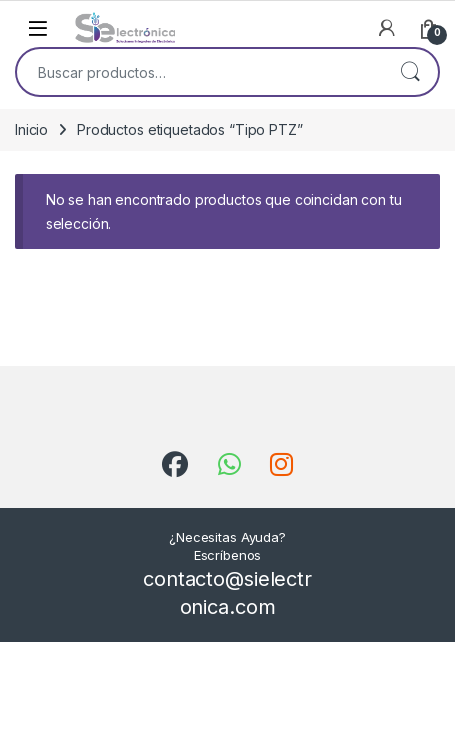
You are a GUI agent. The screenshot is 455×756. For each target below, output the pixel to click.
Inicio (31, 129)
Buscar (410, 72)
